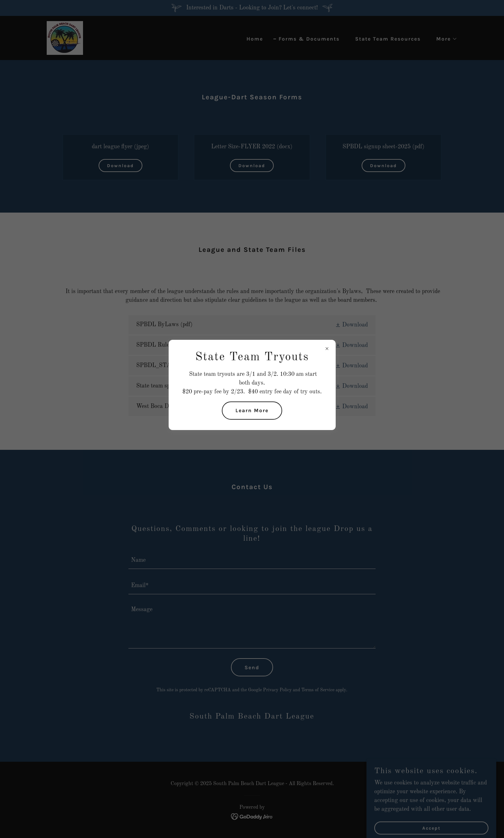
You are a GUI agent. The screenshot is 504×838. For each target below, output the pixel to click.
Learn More (252, 410)
